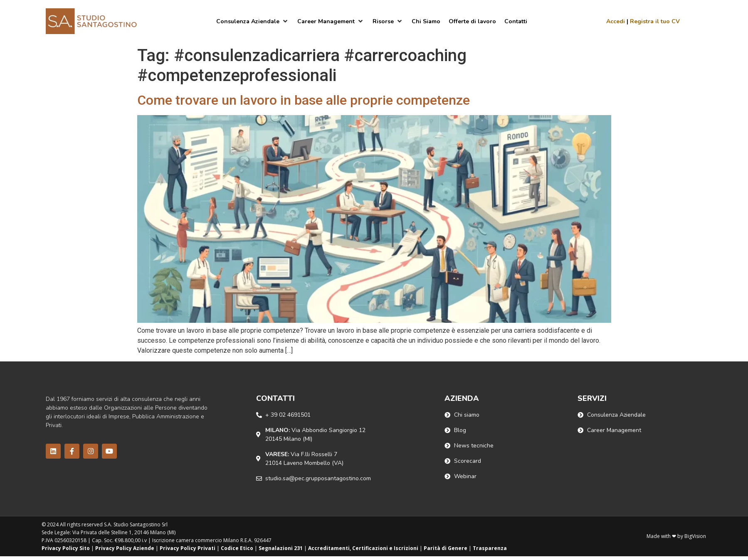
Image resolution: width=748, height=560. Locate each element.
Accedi (616, 21)
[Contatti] (516, 21)
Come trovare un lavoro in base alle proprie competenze (304, 100)
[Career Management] (331, 21)
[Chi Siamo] (426, 21)
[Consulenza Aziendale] (253, 21)
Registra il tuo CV (655, 21)
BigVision (695, 536)
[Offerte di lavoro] (472, 21)
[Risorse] (388, 21)
